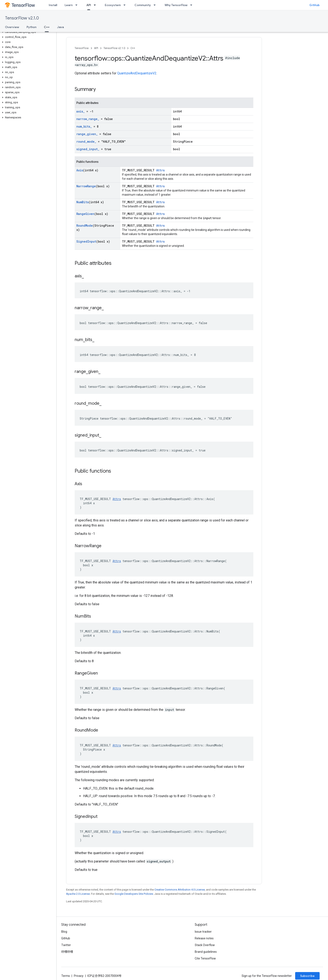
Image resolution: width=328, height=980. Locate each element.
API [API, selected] (89, 5)
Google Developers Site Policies (134, 894)
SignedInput (86, 241)
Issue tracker (203, 932)
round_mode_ (86, 142)
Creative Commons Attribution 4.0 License (180, 890)
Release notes (204, 938)
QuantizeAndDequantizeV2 (137, 73)
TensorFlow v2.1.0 (22, 18)
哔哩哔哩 (67, 952)
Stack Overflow (205, 945)
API (96, 48)
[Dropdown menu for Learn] (78, 5)
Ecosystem (113, 5)
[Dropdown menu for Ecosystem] (126, 5)
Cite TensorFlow (205, 958)
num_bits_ (84, 126)
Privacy (79, 976)
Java (60, 27)
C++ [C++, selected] (47, 27)
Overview (12, 27)
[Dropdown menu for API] (96, 5)
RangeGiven (85, 214)
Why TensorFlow (176, 5)
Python (31, 27)
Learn (69, 5)
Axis (80, 170)
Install (53, 5)
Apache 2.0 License (78, 894)
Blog (64, 932)
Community (143, 5)
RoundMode (85, 226)
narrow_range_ (88, 119)
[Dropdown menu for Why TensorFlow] (192, 5)
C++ (133, 48)
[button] (27, 32)
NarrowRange (86, 186)
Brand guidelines (206, 952)
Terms (66, 976)
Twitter (66, 945)
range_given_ (87, 134)
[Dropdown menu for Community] (156, 5)
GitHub (315, 5)
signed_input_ (88, 149)
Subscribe (307, 976)
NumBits (83, 202)
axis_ (81, 111)
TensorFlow (82, 48)
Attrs (160, 170)
